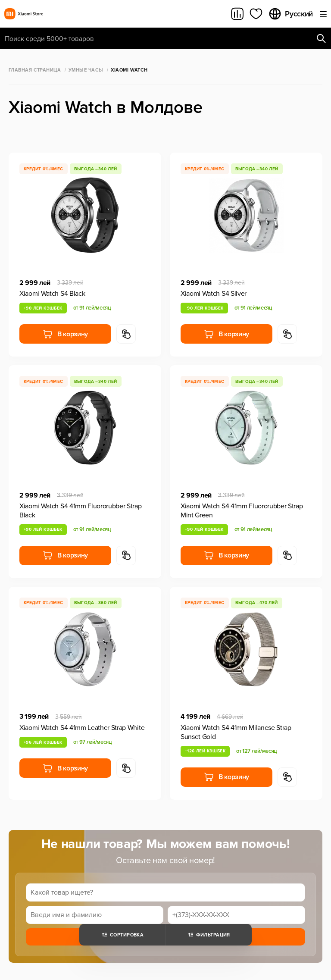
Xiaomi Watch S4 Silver (214, 294)
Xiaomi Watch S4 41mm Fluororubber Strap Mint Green (242, 511)
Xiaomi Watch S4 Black (52, 294)
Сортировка (122, 935)
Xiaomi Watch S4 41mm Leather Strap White (82, 728)
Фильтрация (208, 935)
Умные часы (86, 70)
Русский (290, 14)
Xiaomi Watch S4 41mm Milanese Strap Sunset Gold (236, 732)
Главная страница (35, 70)
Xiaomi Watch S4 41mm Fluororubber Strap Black (81, 511)
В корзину (65, 334)
